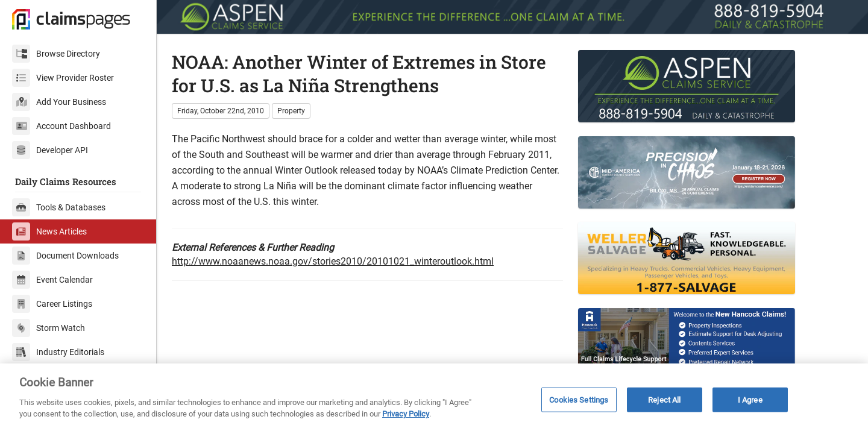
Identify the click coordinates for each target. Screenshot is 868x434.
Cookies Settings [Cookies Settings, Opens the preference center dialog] (579, 399)
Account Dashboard (61, 126)
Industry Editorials (58, 352)
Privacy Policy (406, 414)
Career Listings (52, 304)
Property (291, 111)
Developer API (50, 150)
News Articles (49, 231)
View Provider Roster (63, 78)
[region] (434, 399)
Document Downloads (65, 256)
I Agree (750, 399)
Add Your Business (59, 102)
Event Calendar (52, 280)
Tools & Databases (59, 207)
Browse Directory (56, 54)
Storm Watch (49, 328)
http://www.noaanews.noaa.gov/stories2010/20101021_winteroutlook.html (333, 261)
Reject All (664, 399)
